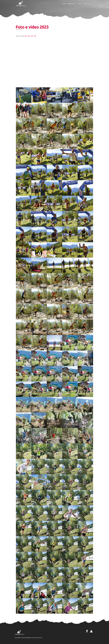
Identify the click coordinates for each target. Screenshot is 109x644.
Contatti (80, 4)
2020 (29, 36)
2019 (32, 36)
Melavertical (72, 4)
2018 (35, 36)
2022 (26, 36)
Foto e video (88, 4)
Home (64, 4)
